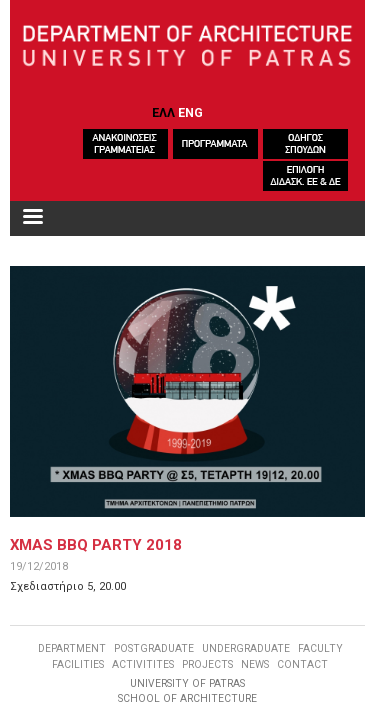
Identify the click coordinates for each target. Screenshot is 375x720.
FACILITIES (78, 664)
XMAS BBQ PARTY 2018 (96, 545)
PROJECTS (207, 664)
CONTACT (302, 664)
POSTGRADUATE (154, 648)
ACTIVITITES (143, 664)
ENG (190, 112)
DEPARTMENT (72, 648)
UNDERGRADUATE (246, 648)
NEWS (255, 664)
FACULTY (320, 648)
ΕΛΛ (163, 112)
